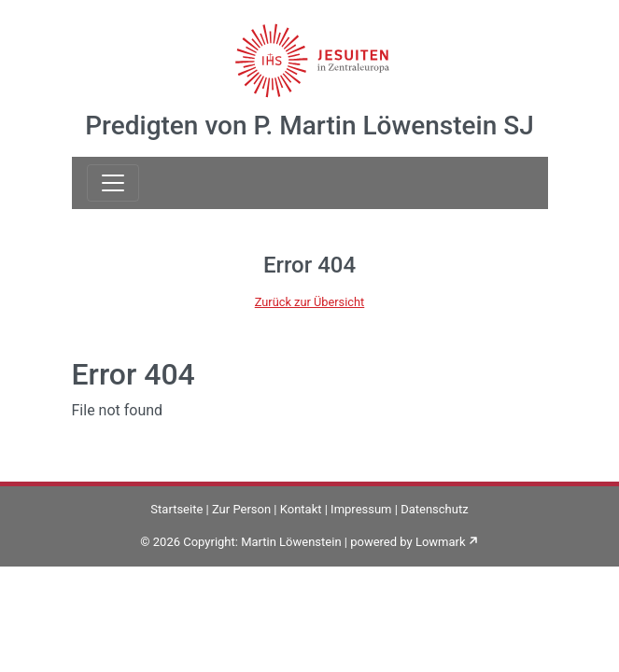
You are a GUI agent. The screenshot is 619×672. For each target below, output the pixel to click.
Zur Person (241, 509)
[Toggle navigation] (113, 183)
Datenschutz (434, 509)
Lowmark (441, 542)
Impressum (361, 509)
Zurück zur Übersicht (310, 302)
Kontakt (301, 509)
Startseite (176, 509)
